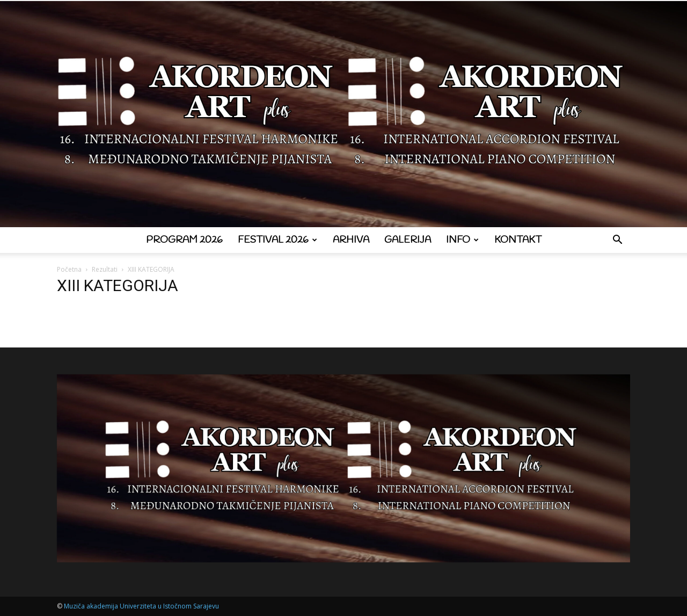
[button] (617, 241)
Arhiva (351, 240)
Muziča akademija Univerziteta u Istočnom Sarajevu (141, 606)
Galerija (408, 240)
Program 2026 (184, 240)
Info (462, 240)
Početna (69, 269)
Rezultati (105, 269)
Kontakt (518, 240)
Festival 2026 (277, 240)
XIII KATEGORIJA (118, 285)
